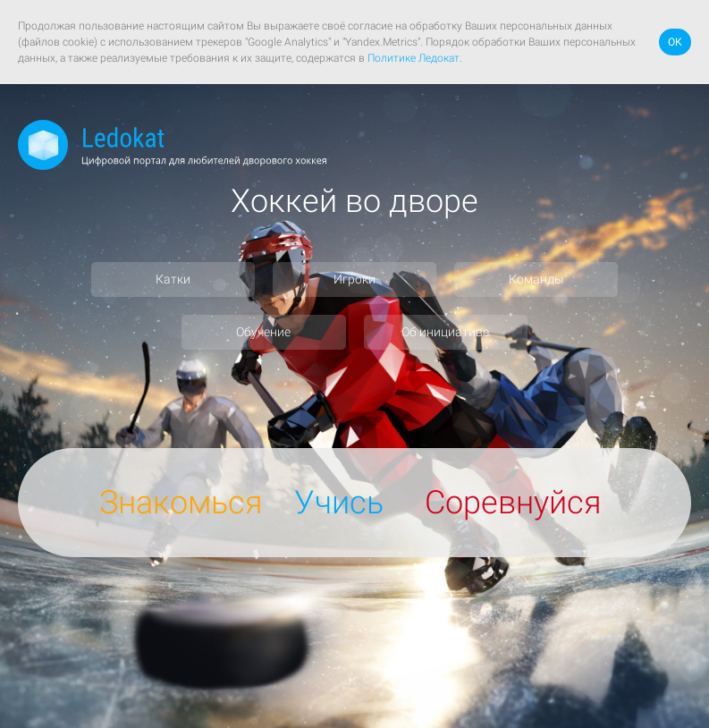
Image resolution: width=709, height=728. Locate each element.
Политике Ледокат (414, 58)
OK (675, 42)
